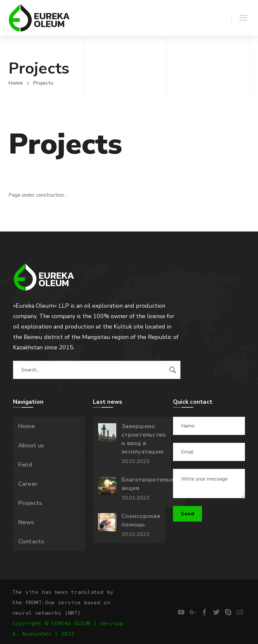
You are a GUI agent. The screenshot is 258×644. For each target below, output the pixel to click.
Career (28, 484)
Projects (30, 503)
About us (31, 445)
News (26, 522)
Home (16, 83)
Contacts (31, 541)
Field (25, 465)
